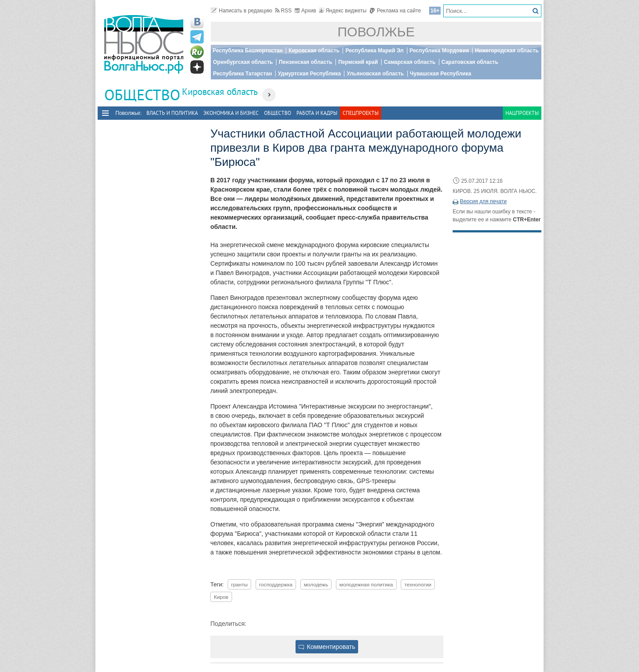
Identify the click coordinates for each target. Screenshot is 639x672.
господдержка (276, 584)
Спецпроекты (361, 113)
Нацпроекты (522, 113)
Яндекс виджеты (343, 11)
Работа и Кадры (317, 113)
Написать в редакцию (241, 11)
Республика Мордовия (439, 51)
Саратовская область (470, 62)
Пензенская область (306, 62)
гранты (239, 584)
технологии (418, 584)
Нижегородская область (507, 51)
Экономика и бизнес (231, 113)
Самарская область (410, 62)
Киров (221, 597)
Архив (306, 11)
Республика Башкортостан (248, 51)
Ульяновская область (375, 74)
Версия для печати (483, 201)
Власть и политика (172, 113)
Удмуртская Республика (309, 74)
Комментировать (327, 647)
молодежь (316, 584)
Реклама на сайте (395, 11)
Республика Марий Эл (374, 51)
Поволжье (376, 32)
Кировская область (314, 51)
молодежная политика (366, 584)
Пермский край (358, 62)
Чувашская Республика (441, 74)
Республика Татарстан (243, 74)
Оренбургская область (243, 62)
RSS (284, 11)
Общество (278, 113)
